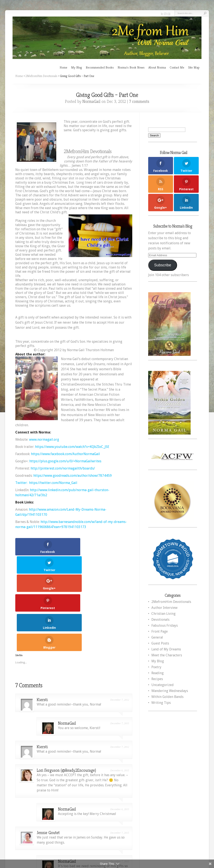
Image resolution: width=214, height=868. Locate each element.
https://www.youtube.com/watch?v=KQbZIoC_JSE (72, 447)
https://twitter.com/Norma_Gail (53, 483)
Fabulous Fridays (165, 625)
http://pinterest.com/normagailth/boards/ (63, 468)
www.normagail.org (44, 440)
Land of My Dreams (166, 649)
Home (63, 67)
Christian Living (163, 614)
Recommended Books (100, 67)
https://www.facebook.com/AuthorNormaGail (65, 454)
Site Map (194, 67)
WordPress (190, 840)
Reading (158, 673)
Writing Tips (161, 703)
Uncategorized (163, 685)
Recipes (157, 679)
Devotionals (160, 620)
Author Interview (164, 608)
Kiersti (42, 624)
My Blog (77, 67)
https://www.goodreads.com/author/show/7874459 (73, 476)
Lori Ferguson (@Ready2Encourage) (66, 694)
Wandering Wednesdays (170, 691)
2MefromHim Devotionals (41, 76)
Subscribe (163, 265)
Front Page (160, 631)
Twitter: (22, 483)
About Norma (157, 67)
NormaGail (91, 101)
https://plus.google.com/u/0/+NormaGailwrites (65, 461)
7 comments (139, 101)
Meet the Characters (167, 655)
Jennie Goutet (48, 757)
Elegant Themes (147, 840)
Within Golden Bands (167, 697)
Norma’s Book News (131, 67)
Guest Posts (160, 643)
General (157, 637)
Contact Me (177, 67)
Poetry (156, 667)
